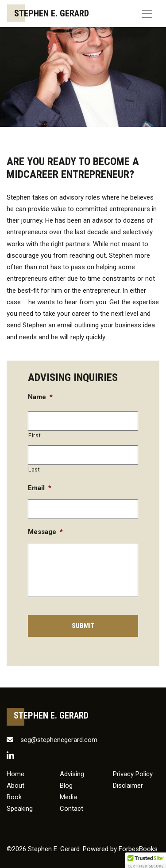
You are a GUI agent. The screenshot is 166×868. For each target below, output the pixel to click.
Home (15, 774)
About (15, 786)
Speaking (20, 809)
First (35, 436)
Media (68, 797)
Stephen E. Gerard (52, 13)
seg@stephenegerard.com (52, 740)
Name (40, 397)
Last (34, 470)
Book (14, 797)
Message (45, 532)
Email (40, 488)
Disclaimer (128, 786)
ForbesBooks (138, 849)
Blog (66, 786)
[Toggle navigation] (147, 14)
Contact (71, 809)
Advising (72, 774)
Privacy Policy (133, 774)
